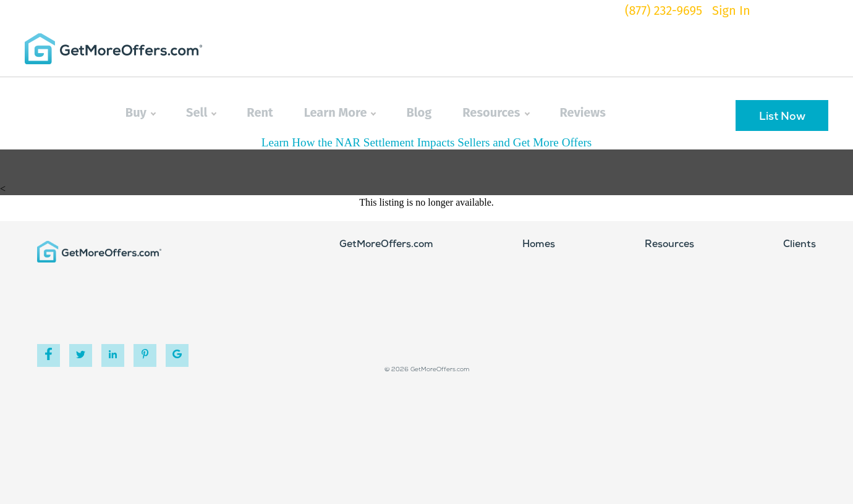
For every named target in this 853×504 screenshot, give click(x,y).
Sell (201, 113)
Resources (495, 113)
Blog (419, 112)
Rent (260, 112)
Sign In (731, 10)
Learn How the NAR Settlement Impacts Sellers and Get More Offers (427, 142)
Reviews (583, 112)
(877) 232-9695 (664, 10)
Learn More (340, 113)
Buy (140, 113)
